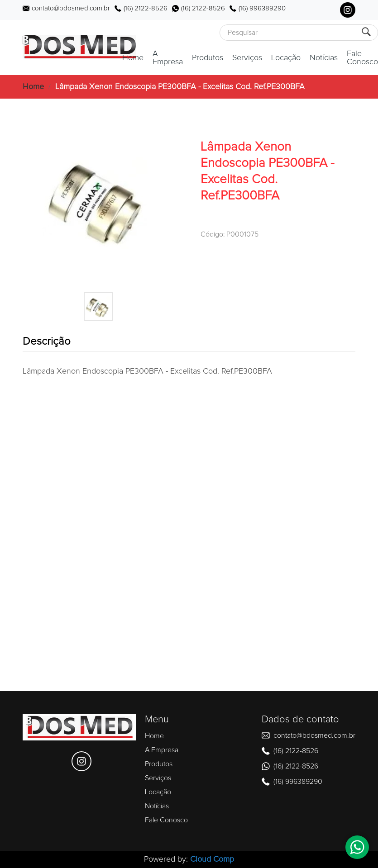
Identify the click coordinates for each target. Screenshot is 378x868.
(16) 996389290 (262, 8)
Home (133, 58)
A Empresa (168, 58)
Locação (286, 58)
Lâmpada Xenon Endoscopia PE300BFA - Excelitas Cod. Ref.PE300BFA (180, 87)
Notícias (324, 58)
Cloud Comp (212, 859)
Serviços (247, 58)
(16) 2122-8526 (146, 8)
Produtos (208, 58)
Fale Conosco (362, 58)
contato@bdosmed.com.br (71, 8)
